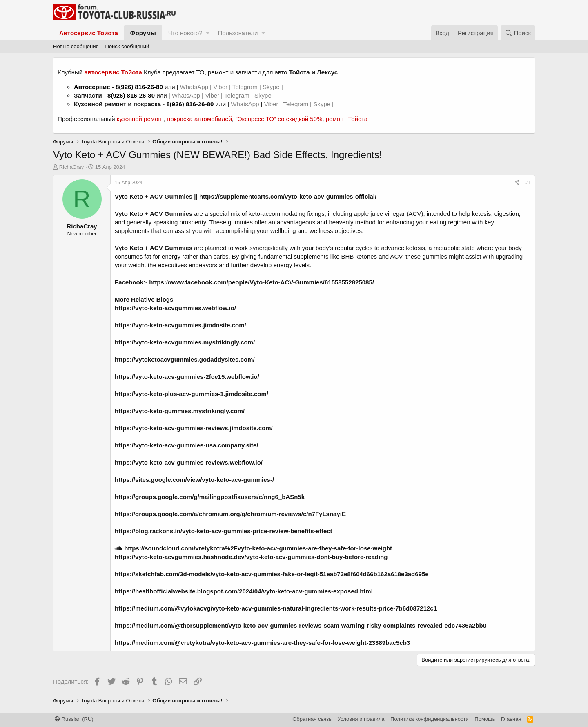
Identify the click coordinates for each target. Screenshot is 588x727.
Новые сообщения (76, 46)
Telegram (246, 87)
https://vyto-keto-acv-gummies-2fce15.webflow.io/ (187, 377)
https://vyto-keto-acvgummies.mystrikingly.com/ (185, 342)
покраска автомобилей (199, 119)
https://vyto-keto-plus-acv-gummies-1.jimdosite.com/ (192, 394)
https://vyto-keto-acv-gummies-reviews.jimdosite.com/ (194, 428)
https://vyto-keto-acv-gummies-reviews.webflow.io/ (189, 462)
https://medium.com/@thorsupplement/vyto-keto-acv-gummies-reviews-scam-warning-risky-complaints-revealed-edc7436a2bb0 (301, 625)
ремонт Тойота (347, 119)
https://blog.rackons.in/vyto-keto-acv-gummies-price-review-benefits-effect (224, 531)
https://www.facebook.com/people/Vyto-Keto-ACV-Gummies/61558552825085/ (262, 282)
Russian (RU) (74, 719)
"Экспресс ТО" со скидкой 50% (279, 119)
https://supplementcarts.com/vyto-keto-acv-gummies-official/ (288, 196)
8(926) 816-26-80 (139, 87)
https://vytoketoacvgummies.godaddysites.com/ (185, 359)
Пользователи (238, 33)
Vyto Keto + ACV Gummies (154, 196)
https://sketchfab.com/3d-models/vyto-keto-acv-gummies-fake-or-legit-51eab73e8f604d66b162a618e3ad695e (272, 574)
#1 (528, 183)
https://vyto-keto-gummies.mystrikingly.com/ (180, 411)
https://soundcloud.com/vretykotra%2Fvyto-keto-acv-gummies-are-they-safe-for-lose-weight (253, 548)
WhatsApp (195, 87)
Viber (220, 87)
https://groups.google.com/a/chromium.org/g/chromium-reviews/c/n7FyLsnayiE (230, 514)
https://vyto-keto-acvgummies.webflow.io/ (175, 308)
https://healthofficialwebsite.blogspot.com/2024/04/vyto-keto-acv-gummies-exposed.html (244, 591)
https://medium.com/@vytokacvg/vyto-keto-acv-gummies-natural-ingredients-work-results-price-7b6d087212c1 (276, 608)
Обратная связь (312, 719)
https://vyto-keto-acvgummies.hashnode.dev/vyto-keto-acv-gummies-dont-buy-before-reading (251, 557)
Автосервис (92, 87)
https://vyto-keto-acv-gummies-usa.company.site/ (186, 445)
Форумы (143, 33)
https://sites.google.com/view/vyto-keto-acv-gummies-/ (194, 480)
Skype (272, 87)
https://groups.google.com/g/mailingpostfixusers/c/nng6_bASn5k (210, 497)
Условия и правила (361, 719)
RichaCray (72, 167)
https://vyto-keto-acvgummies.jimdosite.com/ (180, 325)
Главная (511, 719)
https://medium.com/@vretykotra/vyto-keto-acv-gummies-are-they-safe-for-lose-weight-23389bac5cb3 (262, 643)
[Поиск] (518, 33)
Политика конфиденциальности (430, 719)
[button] (208, 33)
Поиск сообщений (127, 46)
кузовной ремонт (140, 119)
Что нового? (185, 33)
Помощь (485, 719)
